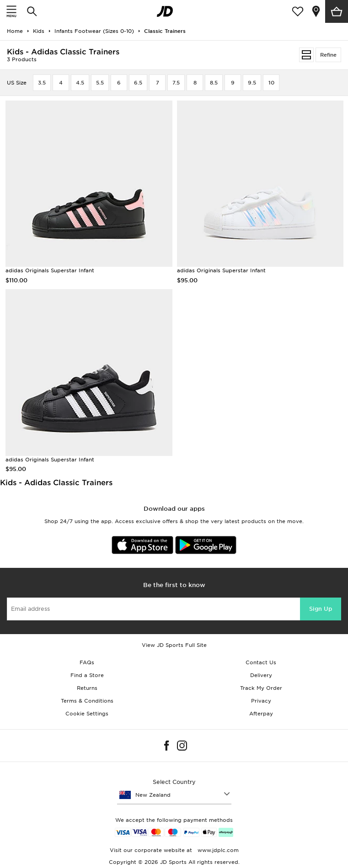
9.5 (252, 83)
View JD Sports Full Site (174, 645)
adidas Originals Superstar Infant (50, 270)
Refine (328, 55)
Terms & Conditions (87, 701)
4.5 (80, 83)
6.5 (138, 83)
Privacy (261, 701)
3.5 (42, 83)
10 (271, 83)
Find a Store (87, 675)
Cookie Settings (87, 714)
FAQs (87, 662)
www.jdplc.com (217, 850)
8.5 (214, 83)
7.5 (176, 83)
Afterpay (261, 714)
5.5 (100, 83)
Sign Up (321, 609)
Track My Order (261, 688)
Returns (87, 688)
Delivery (261, 675)
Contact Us (261, 662)
